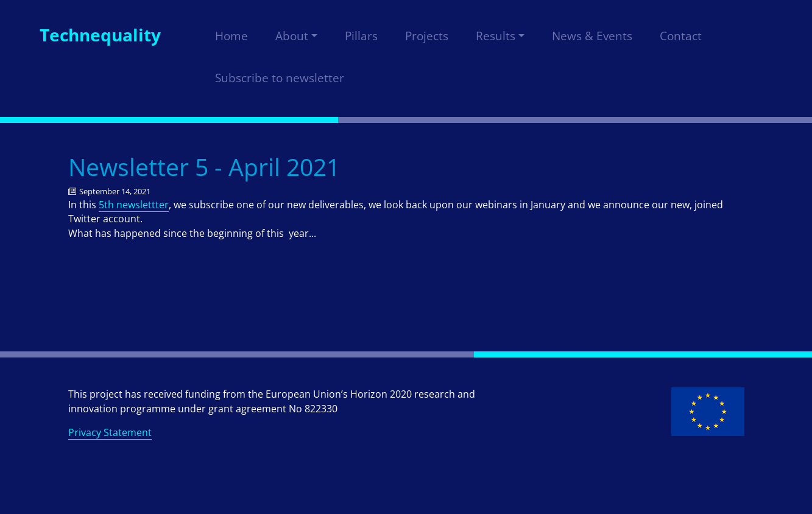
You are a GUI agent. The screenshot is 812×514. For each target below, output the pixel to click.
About (292, 36)
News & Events (592, 36)
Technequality (100, 35)
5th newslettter (134, 205)
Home (231, 36)
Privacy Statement (110, 432)
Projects (427, 36)
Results (496, 36)
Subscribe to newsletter (280, 78)
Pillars (361, 36)
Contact (681, 36)
